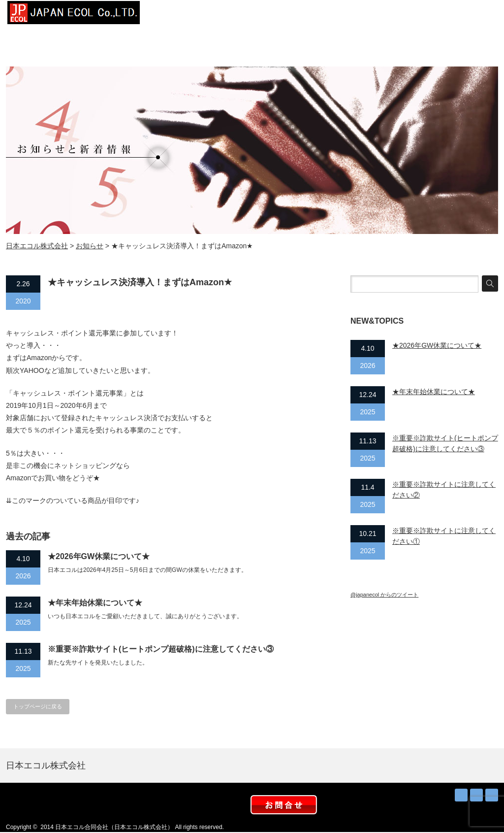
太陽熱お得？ (326, 15)
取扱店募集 (424, 15)
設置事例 (277, 15)
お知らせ (375, 15)
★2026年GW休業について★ (99, 556)
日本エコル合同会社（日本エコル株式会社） (114, 827)
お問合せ (473, 15)
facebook (492, 795)
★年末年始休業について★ (95, 603)
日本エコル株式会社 (37, 246)
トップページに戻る (38, 706)
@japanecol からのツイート (384, 595)
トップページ (178, 15)
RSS (461, 795)
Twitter (476, 795)
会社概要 (227, 15)
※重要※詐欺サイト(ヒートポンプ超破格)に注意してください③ (161, 649)
